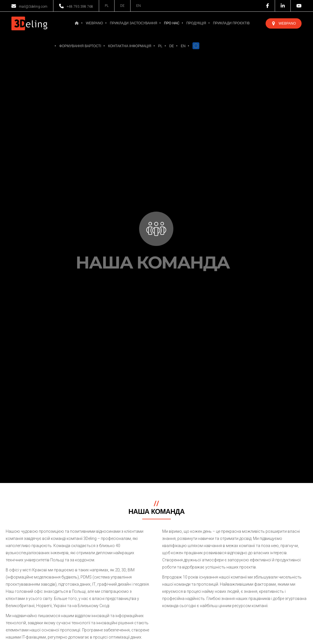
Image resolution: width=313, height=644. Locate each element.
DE (122, 6)
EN (139, 6)
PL (107, 6)
